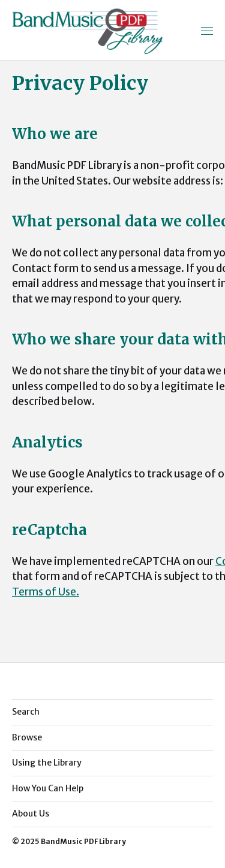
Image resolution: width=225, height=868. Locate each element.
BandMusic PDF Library (83, 841)
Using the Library (47, 763)
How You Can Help (48, 788)
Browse (27, 737)
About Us (31, 813)
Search (26, 712)
